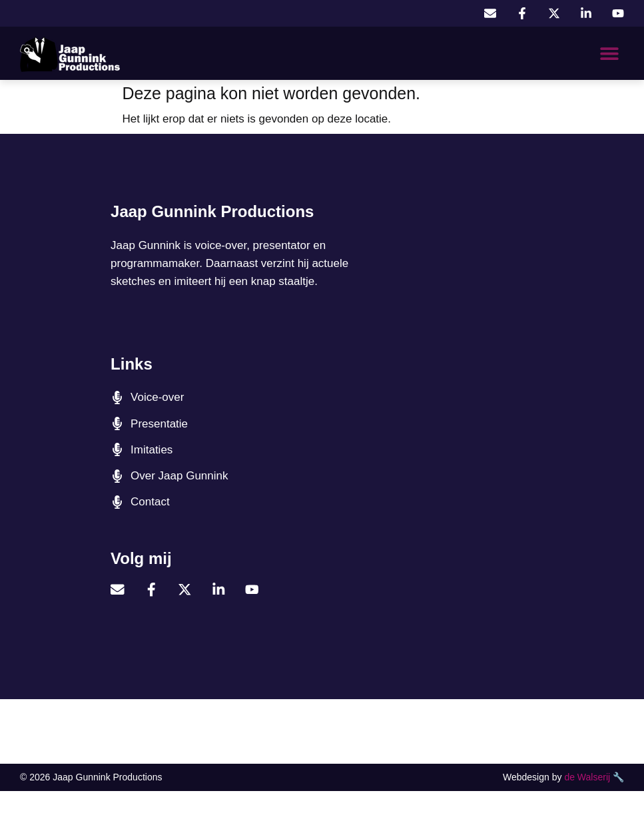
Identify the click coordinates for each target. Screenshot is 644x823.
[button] (609, 54)
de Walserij (587, 776)
